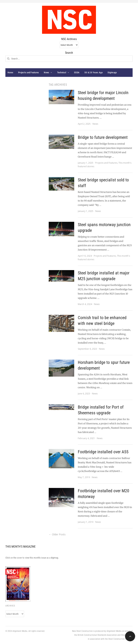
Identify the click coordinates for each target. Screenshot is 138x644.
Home (10, 72)
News (46, 72)
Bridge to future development (103, 137)
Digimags (112, 72)
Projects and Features (28, 72)
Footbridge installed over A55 (103, 452)
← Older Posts (57, 534)
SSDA (77, 72)
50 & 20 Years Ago (94, 72)
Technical (62, 72)
